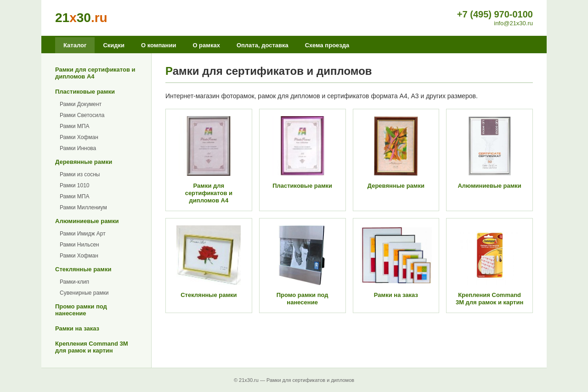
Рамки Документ (81, 104)
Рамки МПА (74, 126)
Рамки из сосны (80, 174)
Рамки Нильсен (79, 245)
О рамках (206, 45)
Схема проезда (327, 45)
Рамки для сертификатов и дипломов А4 (95, 73)
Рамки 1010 (75, 185)
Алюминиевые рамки (87, 221)
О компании (158, 45)
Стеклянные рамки (83, 269)
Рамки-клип (74, 282)
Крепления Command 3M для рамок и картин (92, 347)
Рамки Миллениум (83, 207)
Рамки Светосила (82, 115)
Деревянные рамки (84, 162)
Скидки (114, 45)
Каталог (75, 45)
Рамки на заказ (77, 328)
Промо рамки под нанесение (81, 310)
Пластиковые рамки (85, 92)
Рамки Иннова (78, 148)
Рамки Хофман (79, 137)
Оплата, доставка (263, 45)
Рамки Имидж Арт (83, 234)
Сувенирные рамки (84, 293)
